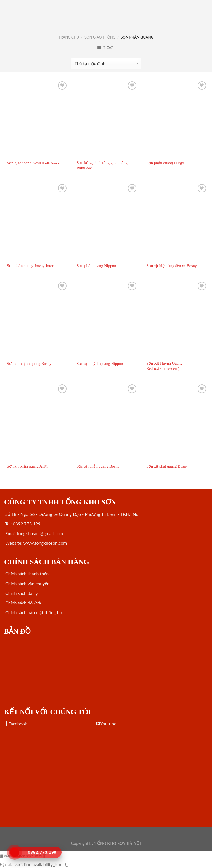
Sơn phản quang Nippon (96, 266)
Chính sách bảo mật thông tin (33, 612)
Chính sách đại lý (21, 593)
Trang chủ (69, 37)
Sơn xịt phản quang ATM (27, 466)
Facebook (16, 724)
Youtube (106, 724)
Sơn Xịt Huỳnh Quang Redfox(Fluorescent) (164, 366)
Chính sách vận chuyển (27, 583)
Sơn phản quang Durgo (165, 163)
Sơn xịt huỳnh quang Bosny (29, 364)
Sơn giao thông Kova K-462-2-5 (33, 163)
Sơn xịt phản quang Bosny (98, 466)
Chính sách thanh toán (26, 573)
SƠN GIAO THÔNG (100, 37)
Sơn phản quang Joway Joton (31, 266)
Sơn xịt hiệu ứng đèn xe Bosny (172, 266)
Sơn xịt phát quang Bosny (167, 466)
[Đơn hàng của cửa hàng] (106, 63)
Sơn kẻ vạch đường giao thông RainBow (102, 165)
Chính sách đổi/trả (22, 603)
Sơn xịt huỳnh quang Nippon (100, 364)
